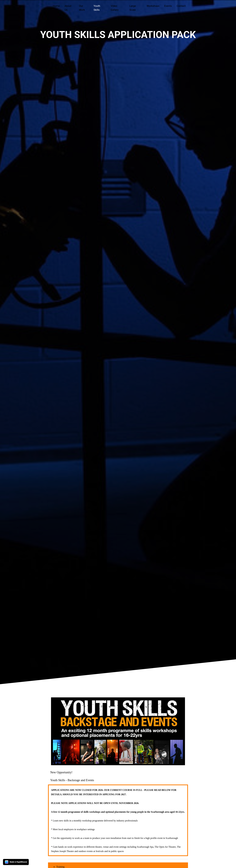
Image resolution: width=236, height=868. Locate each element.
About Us (68, 8)
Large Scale (133, 8)
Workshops (153, 6)
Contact (181, 6)
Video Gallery (115, 8)
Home (56, 6)
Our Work (82, 8)
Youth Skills (97, 8)
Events (168, 6)
